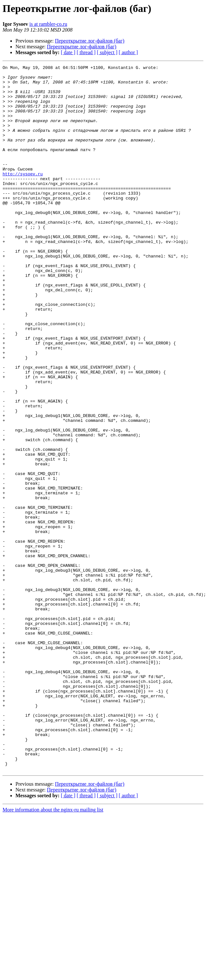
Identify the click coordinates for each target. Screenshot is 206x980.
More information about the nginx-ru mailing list (53, 951)
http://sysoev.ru (23, 196)
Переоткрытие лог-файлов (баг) (90, 41)
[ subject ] (107, 52)
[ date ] (68, 52)
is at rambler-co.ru (48, 24)
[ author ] (128, 52)
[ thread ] (86, 52)
